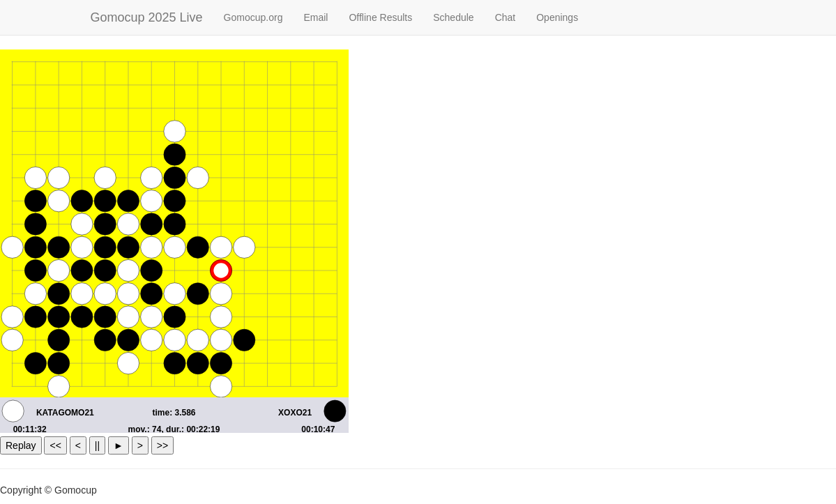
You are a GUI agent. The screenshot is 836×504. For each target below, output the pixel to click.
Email (316, 17)
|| (97, 445)
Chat (506, 17)
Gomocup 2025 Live (147, 17)
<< (55, 445)
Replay (21, 445)
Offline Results (380, 17)
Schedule (453, 17)
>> (162, 445)
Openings (557, 17)
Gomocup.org (253, 17)
